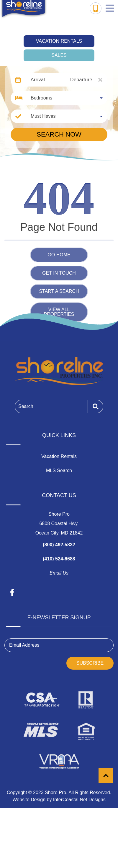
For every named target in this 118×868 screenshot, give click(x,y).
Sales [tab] (59, 55)
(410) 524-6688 (59, 559)
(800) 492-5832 (59, 545)
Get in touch (59, 273)
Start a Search (59, 291)
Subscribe (90, 663)
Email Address (24, 645)
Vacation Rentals (59, 456)
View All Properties (59, 312)
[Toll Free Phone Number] (96, 8)
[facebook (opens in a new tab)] (12, 592)
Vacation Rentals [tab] (59, 41)
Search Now (59, 134)
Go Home (59, 255)
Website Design (29, 800)
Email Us (59, 573)
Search (26, 406)
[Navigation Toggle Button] (110, 8)
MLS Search (59, 470)
